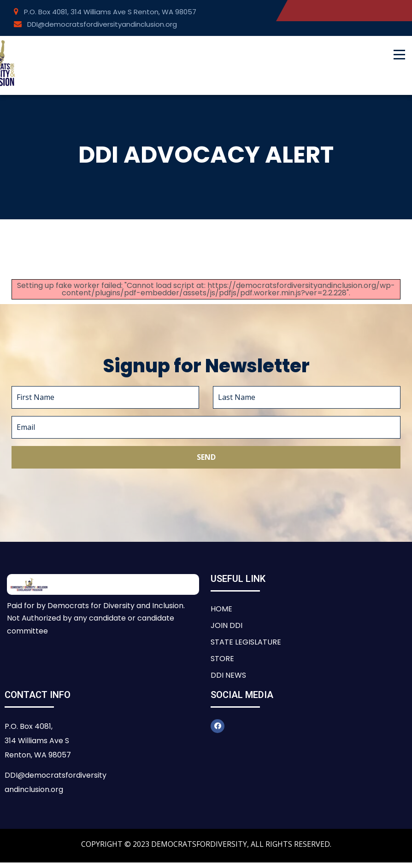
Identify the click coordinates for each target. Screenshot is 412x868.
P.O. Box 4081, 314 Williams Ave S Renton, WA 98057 (105, 12)
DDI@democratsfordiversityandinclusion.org (95, 24)
